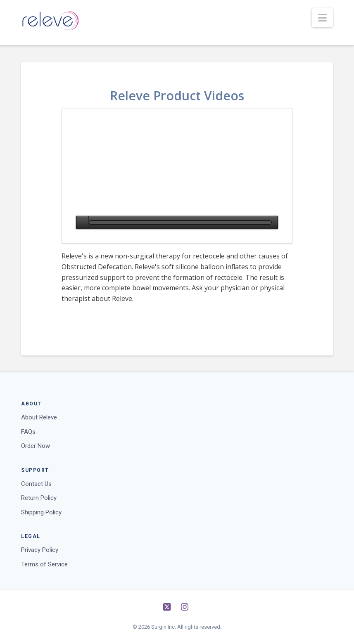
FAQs (28, 432)
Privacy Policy (40, 550)
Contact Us (36, 484)
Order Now (36, 446)
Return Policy (39, 498)
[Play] (82, 223)
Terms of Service (44, 564)
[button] (322, 18)
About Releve (39, 417)
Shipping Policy (41, 512)
